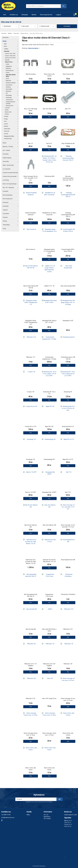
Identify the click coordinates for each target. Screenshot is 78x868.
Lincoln (11, 124)
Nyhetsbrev (47, 817)
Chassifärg (6, 154)
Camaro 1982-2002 (12, 56)
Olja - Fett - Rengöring (11, 188)
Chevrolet (11, 51)
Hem (5, 15)
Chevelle (12, 60)
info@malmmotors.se (8, 818)
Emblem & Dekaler (12, 83)
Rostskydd (11, 206)
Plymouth (11, 131)
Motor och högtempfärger (11, 184)
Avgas (8, 64)
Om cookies (47, 819)
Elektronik (12, 81)
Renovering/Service (46, 15)
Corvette (12, 108)
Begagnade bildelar (11, 136)
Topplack (5, 210)
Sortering (25, 48)
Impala (12, 110)
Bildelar (11, 41)
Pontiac (11, 134)
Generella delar (11, 139)
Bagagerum (9, 66)
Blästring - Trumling (11, 147)
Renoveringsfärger (8, 195)
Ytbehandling (11, 225)
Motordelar (12, 95)
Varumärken (11, 214)
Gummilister (9, 85)
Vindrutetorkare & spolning (10, 103)
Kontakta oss (14, 15)
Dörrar (7, 79)
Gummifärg (11, 161)
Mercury (11, 126)
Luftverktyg (6, 180)
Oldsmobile (11, 129)
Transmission (12, 100)
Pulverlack (5, 191)
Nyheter (34, 15)
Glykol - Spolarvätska (8, 165)
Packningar (9, 98)
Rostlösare (6, 202)
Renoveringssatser (8, 199)
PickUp (12, 114)
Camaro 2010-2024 (12, 58)
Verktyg (11, 221)
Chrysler (11, 116)
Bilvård (11, 143)
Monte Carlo (12, 112)
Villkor (28, 815)
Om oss (46, 815)
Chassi (12, 73)
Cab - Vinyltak (6, 150)
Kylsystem (12, 91)
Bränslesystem (12, 71)
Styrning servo (10, 106)
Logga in (58, 15)
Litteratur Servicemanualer (11, 176)
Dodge (11, 119)
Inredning (12, 87)
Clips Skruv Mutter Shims (11, 76)
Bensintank (6, 38)
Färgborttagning (7, 158)
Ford (11, 121)
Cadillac (11, 49)
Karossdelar (9, 89)
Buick (11, 46)
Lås (12, 93)
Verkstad (11, 217)
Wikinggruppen (43, 866)
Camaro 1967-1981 (12, 54)
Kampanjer (25, 15)
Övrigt (4, 229)
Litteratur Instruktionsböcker (11, 173)
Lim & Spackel (6, 169)
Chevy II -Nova (12, 62)
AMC (11, 44)
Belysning (12, 68)
